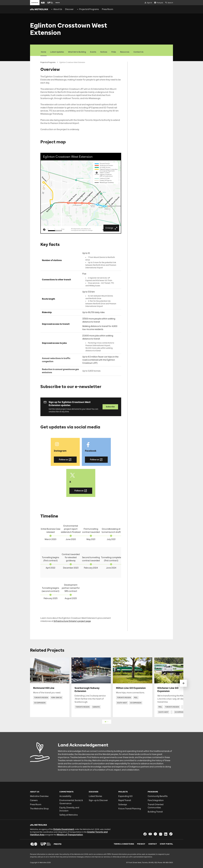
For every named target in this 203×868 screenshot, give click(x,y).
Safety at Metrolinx (69, 815)
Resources (125, 52)
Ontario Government (64, 829)
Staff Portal (166, 844)
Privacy (141, 844)
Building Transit (155, 812)
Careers (34, 800)
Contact (153, 844)
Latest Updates (57, 52)
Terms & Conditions (124, 844)
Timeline (137, 84)
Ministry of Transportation (70, 835)
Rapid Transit (125, 800)
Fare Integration (156, 800)
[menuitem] (56, 9)
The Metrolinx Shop (39, 809)
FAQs (114, 52)
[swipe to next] (183, 683)
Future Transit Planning (130, 809)
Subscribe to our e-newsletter (146, 75)
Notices (104, 52)
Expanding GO (125, 796)
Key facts (137, 71)
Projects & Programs (48, 62)
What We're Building (77, 52)
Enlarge (112, 228)
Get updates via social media (146, 79)
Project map (139, 67)
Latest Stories (95, 796)
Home (44, 52)
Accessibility (65, 796)
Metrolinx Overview (39, 796)
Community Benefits (158, 796)
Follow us (65, 460)
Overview (138, 62)
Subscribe (110, 407)
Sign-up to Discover (98, 800)
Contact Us (138, 52)
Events (93, 52)
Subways (123, 804)
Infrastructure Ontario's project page (72, 621)
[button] (43, 3)
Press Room (36, 804)
